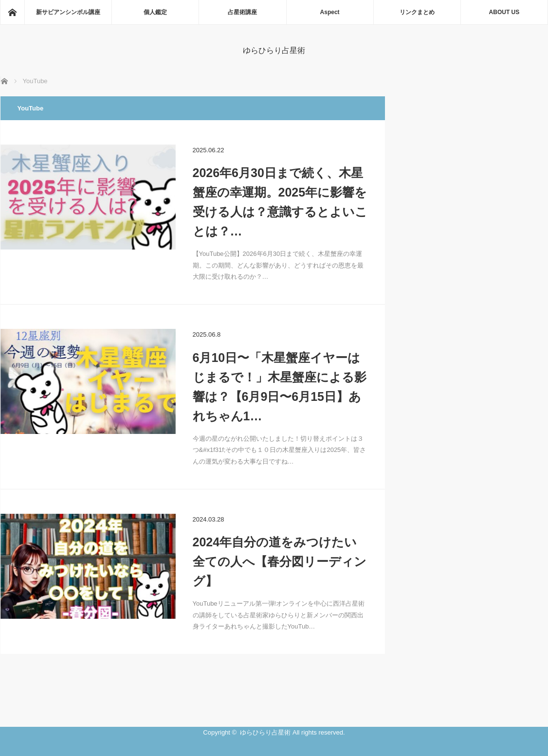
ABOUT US (504, 12)
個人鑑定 (155, 12)
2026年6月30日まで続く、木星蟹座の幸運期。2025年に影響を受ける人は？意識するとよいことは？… (280, 202)
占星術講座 (242, 12)
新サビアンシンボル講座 (68, 12)
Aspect (330, 12)
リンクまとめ (417, 12)
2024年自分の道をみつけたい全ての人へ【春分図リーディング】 (280, 561)
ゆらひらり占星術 (274, 50)
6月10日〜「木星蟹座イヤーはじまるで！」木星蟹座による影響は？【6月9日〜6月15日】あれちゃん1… (280, 387)
